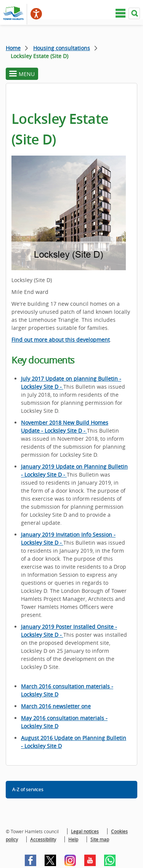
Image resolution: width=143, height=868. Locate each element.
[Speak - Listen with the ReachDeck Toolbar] (36, 14)
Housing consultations (62, 48)
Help (73, 839)
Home (13, 48)
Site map (100, 839)
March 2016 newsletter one (56, 706)
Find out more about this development (61, 340)
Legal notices (85, 831)
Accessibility (43, 839)
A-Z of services (28, 789)
